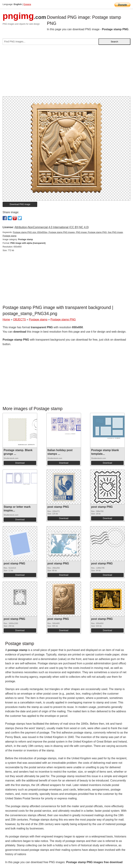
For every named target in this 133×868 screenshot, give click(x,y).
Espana (27, 4)
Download (20, 463)
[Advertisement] (66, 72)
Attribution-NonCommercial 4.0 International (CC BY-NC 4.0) (52, 227)
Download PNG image (20, 204)
